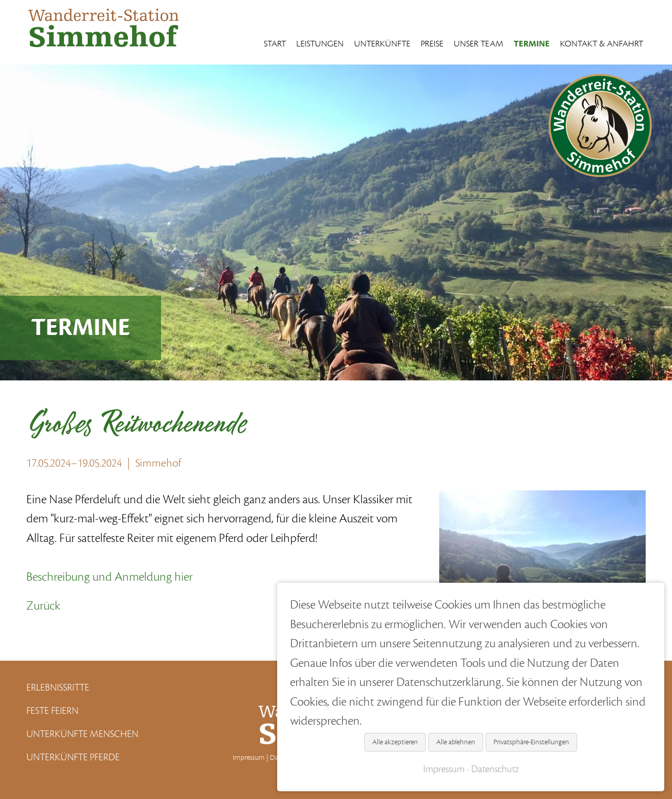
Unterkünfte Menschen (82, 734)
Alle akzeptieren (395, 742)
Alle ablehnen (456, 742)
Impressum (249, 758)
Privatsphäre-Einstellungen (531, 742)
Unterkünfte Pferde (73, 757)
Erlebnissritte (58, 688)
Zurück (43, 606)
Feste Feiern (52, 711)
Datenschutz (495, 769)
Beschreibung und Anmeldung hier (109, 577)
